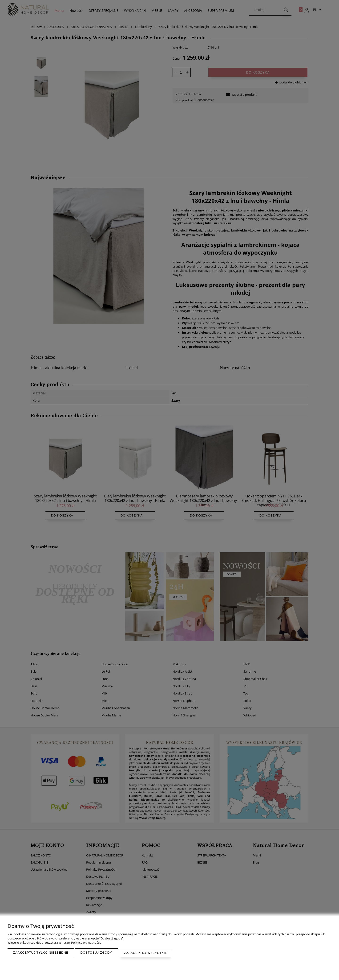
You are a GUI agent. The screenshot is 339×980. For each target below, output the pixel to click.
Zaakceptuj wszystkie (146, 953)
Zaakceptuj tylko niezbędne (41, 953)
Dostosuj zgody (96, 953)
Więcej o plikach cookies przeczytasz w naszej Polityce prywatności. (54, 943)
